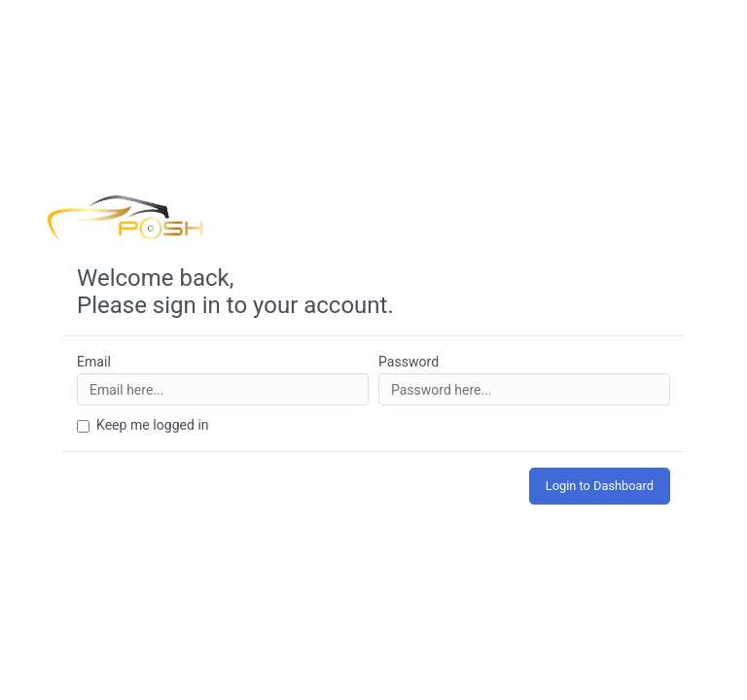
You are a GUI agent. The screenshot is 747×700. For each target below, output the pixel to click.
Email (94, 362)
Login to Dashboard (600, 486)
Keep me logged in (153, 425)
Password (409, 362)
